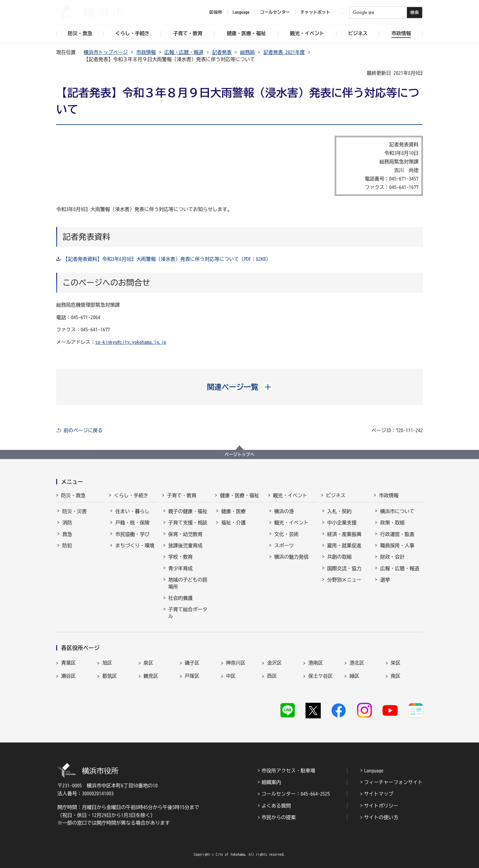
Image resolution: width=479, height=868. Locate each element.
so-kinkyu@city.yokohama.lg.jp (131, 342)
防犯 (67, 545)
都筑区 (110, 676)
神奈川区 (236, 663)
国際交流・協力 (344, 568)
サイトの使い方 (381, 817)
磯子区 (192, 663)
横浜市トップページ (106, 52)
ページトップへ (239, 454)
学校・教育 (181, 557)
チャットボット (315, 12)
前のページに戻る (83, 430)
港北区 (357, 663)
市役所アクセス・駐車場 (288, 771)
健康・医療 (233, 511)
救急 (67, 534)
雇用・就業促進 (344, 545)
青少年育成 (181, 568)
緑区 (354, 676)
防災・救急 (73, 495)
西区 (272, 676)
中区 (231, 676)
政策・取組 (392, 523)
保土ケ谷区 (320, 676)
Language (374, 771)
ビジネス (336, 495)
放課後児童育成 (185, 545)
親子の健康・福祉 (188, 511)
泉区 (148, 663)
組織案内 (271, 782)
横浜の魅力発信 (291, 557)
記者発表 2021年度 (284, 52)
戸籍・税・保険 (132, 523)
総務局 (247, 52)
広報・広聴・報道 (184, 52)
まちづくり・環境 (135, 545)
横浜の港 (284, 511)
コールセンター (275, 12)
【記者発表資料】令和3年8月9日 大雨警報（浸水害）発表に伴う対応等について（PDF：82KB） (167, 259)
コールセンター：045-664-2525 (296, 794)
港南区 (316, 663)
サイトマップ (379, 794)
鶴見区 (151, 676)
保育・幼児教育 (185, 534)
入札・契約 (339, 511)
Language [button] (241, 12)
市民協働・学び (132, 534)
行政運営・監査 (397, 534)
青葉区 (68, 663)
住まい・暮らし (132, 511)
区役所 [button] (216, 12)
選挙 (385, 580)
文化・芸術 (287, 534)
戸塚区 (192, 676)
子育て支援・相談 (188, 523)
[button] (240, 387)
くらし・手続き (131, 495)
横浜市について (397, 511)
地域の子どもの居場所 (188, 583)
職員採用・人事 (397, 545)
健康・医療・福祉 (239, 495)
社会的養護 (181, 598)
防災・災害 (75, 511)
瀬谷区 (68, 676)
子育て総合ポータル (188, 613)
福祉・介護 (233, 523)
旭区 (107, 663)
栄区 (396, 663)
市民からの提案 (279, 817)
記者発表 (222, 52)
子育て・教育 (182, 495)
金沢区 (274, 663)
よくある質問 (276, 806)
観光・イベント (290, 495)
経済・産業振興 (344, 534)
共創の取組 (339, 557)
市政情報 (146, 52)
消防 (67, 523)
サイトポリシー (381, 806)
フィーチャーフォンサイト (393, 782)
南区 (396, 676)
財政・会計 (392, 557)
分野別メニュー (344, 580)
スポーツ (284, 545)
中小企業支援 (342, 523)
